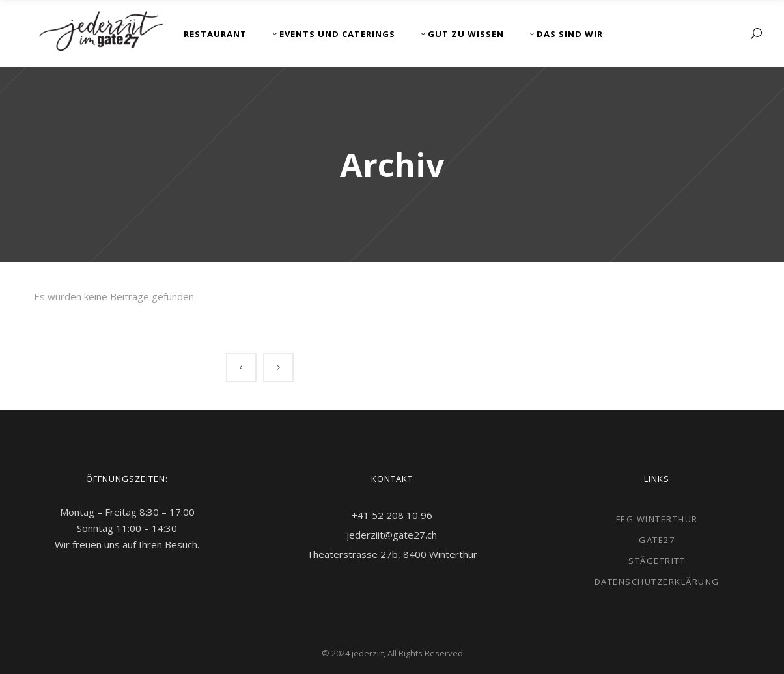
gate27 (657, 540)
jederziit (368, 653)
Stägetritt (657, 561)
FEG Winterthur (657, 519)
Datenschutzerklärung (657, 582)
